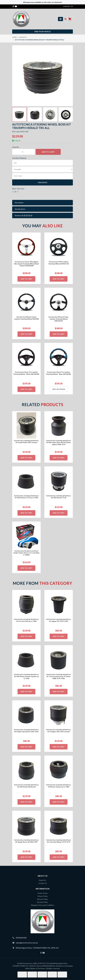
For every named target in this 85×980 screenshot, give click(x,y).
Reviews (24, 215)
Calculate (42, 182)
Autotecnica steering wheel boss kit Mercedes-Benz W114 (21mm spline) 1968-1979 (59, 443)
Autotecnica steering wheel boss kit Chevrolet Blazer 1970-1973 (59, 841)
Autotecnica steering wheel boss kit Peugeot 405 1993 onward (59, 731)
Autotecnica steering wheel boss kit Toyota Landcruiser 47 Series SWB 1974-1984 (59, 676)
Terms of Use (42, 893)
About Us (42, 880)
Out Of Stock (59, 389)
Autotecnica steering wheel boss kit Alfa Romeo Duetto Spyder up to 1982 (26, 676)
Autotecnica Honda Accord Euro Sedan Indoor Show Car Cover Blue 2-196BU (26, 553)
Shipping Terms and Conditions (43, 905)
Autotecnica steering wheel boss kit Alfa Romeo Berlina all (26, 786)
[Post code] (42, 176)
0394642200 (21, 938)
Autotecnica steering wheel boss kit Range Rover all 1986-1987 (26, 841)
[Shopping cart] (70, 19)
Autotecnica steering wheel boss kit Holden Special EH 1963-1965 (26, 731)
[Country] (42, 169)
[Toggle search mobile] (65, 19)
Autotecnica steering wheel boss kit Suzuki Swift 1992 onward (26, 441)
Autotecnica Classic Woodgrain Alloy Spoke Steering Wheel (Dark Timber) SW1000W (26, 264)
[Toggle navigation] (60, 19)
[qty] (42, 163)
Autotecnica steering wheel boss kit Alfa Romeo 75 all (59, 497)
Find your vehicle (43, 32)
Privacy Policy (43, 896)
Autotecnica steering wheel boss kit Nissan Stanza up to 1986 (59, 786)
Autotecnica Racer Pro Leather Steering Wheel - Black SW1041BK (26, 373)
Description (19, 203)
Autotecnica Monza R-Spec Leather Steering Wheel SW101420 (59, 319)
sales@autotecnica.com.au (27, 943)
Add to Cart (48, 152)
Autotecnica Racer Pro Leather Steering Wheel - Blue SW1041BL (59, 373)
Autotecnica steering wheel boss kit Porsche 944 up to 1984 (26, 620)
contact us (68, 6)
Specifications (20, 209)
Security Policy (42, 902)
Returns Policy (43, 899)
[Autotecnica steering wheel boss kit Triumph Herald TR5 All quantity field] (23, 152)
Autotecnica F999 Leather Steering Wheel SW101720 (59, 263)
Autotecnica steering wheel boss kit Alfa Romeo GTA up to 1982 (26, 497)
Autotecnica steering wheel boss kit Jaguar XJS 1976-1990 (59, 620)
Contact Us (42, 883)
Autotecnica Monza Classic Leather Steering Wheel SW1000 (26, 318)
